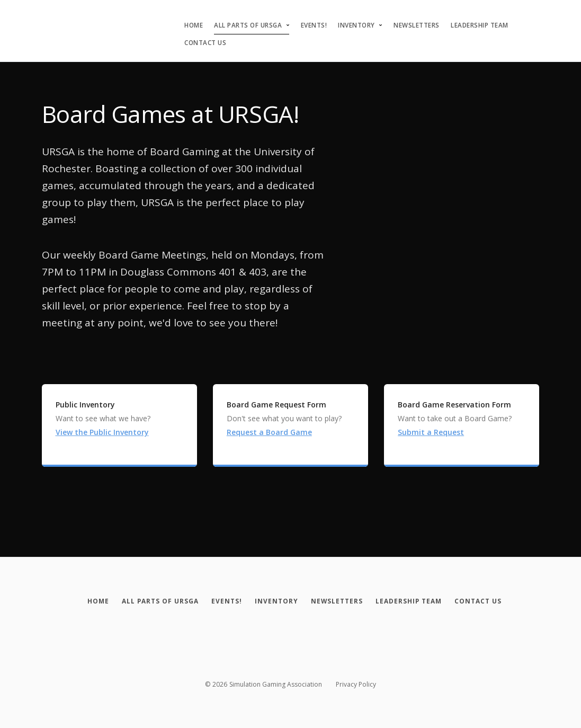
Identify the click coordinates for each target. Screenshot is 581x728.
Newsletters (417, 25)
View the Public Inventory (102, 432)
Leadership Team (480, 25)
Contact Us (205, 43)
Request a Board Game (269, 432)
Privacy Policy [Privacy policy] (356, 684)
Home (194, 25)
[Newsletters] (339, 601)
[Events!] (224, 601)
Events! (314, 25)
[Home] (90, 601)
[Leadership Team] (414, 601)
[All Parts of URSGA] (154, 601)
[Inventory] (276, 601)
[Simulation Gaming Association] (47, 21)
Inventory (356, 25)
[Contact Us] (487, 601)
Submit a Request (431, 432)
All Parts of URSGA (248, 25)
